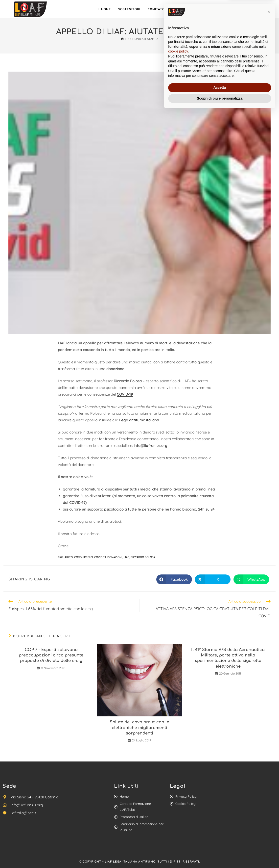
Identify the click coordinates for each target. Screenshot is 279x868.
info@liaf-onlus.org (151, 446)
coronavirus (83, 557)
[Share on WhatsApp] (251, 579)
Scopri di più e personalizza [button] (220, 854)
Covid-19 (100, 557)
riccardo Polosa (143, 557)
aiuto (69, 557)
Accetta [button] (220, 844)
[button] (269, 768)
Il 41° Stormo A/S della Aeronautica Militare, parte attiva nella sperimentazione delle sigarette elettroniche (228, 658)
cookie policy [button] (178, 808)
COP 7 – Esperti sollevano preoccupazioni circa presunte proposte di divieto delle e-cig (51, 655)
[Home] (122, 39)
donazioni (115, 557)
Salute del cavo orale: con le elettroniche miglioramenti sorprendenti (139, 728)
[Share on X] (213, 579)
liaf (126, 557)
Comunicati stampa (143, 39)
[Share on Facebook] (174, 579)
